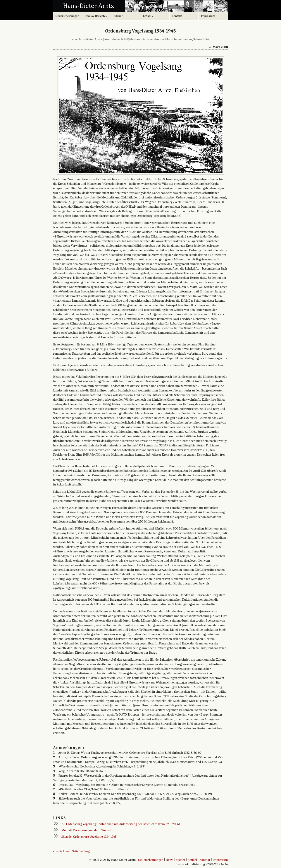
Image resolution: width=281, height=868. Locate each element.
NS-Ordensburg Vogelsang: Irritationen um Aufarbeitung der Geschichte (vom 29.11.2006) (121, 824)
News (169, 860)
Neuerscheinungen (151, 860)
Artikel (192, 860)
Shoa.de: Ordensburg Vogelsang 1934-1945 (89, 837)
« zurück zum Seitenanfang (72, 851)
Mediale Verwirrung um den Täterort (86, 830)
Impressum (220, 860)
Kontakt (205, 860)
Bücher (180, 860)
